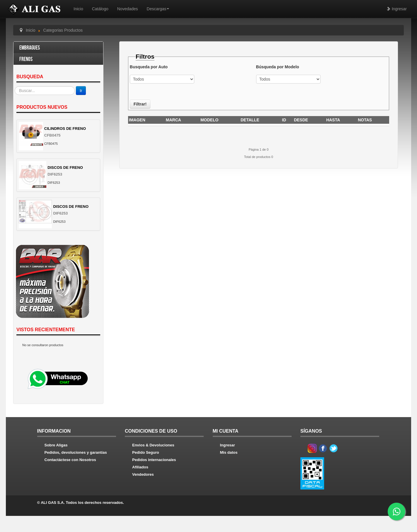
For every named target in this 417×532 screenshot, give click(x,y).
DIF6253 (55, 174)
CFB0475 (52, 135)
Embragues (30, 48)
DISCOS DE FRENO (65, 168)
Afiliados (140, 467)
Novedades (128, 9)
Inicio (78, 9)
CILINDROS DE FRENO (65, 129)
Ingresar (397, 9)
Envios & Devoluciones (153, 445)
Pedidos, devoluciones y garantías (76, 452)
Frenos (26, 59)
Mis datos (229, 452)
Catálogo (100, 9)
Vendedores (143, 474)
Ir (81, 91)
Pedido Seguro (146, 452)
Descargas (158, 9)
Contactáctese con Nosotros (70, 460)
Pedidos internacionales (154, 460)
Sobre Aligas (56, 445)
